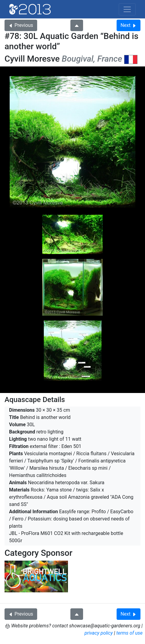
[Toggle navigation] (127, 9)
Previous (21, 25)
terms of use (129, 633)
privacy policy (99, 633)
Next (129, 25)
